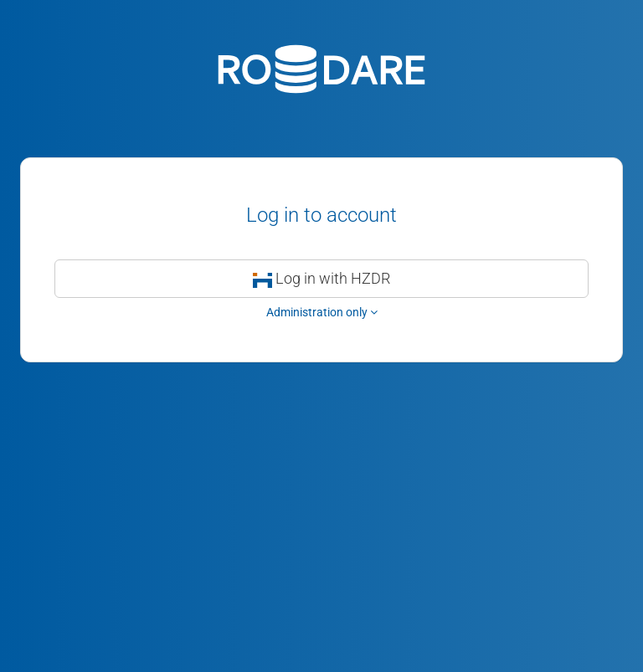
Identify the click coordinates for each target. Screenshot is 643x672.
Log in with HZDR (322, 278)
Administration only (322, 312)
